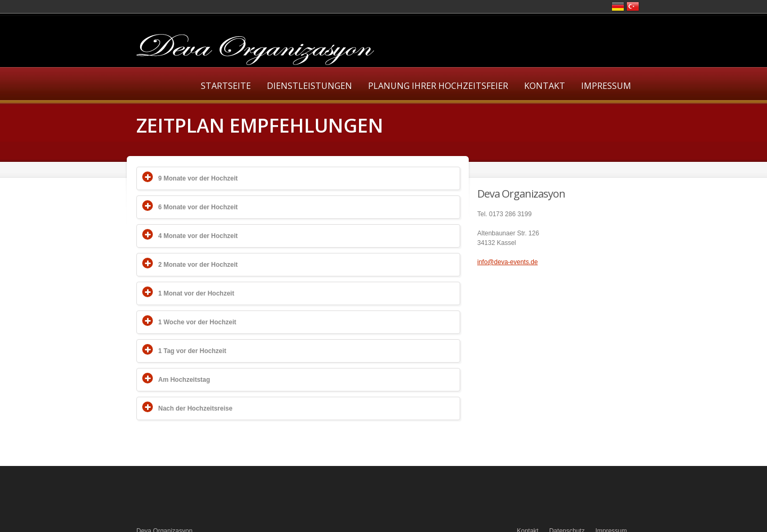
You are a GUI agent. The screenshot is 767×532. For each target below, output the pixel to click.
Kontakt (545, 86)
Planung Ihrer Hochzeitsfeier (438, 86)
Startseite (226, 86)
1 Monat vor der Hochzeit (196, 293)
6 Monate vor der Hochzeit (198, 207)
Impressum (606, 86)
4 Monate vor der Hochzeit (198, 236)
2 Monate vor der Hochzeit (198, 265)
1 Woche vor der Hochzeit (197, 322)
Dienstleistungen (309, 86)
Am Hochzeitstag (184, 380)
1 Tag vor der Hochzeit (192, 351)
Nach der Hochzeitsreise (195, 408)
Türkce (633, 6)
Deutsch (618, 6)
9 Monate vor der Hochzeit (198, 178)
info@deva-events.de (508, 262)
